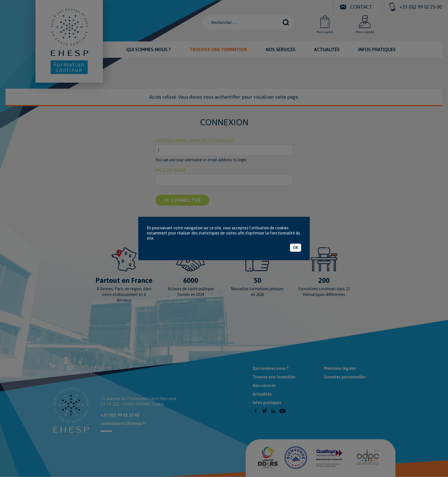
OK (296, 248)
